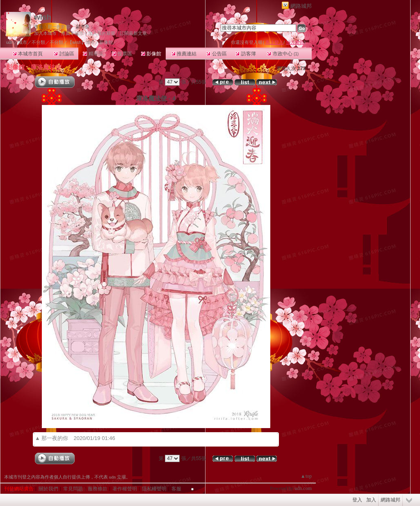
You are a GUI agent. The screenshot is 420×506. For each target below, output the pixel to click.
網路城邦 (301, 6)
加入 (371, 500)
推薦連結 (184, 54)
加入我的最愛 (102, 33)
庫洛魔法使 (46, 67)
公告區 (216, 54)
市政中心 (283, 54)
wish (43, 17)
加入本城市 (45, 33)
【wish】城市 (81, 42)
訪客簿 (245, 54)
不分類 (38, 42)
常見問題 (73, 489)
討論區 (64, 54)
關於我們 (48, 489)
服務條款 (98, 489)
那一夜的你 (59, 27)
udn (10, 42)
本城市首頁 (28, 54)
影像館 (151, 54)
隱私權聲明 (154, 489)
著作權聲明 (125, 489)
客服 (176, 489)
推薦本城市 (72, 33)
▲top (306, 476)
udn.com (303, 488)
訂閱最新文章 (133, 33)
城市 (23, 42)
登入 (357, 500)
